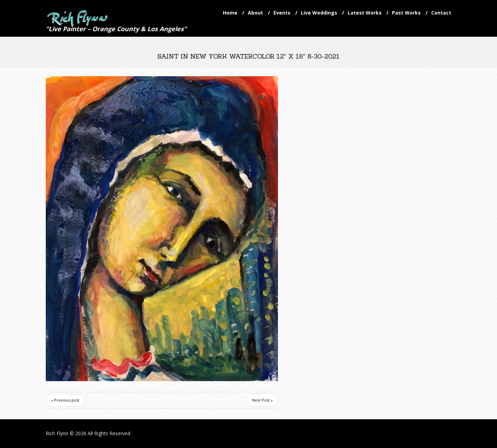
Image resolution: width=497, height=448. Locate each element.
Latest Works (365, 13)
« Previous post (65, 400)
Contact (441, 13)
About (255, 13)
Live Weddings (319, 13)
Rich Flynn (57, 433)
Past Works (406, 13)
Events (282, 13)
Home (230, 13)
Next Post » (262, 400)
